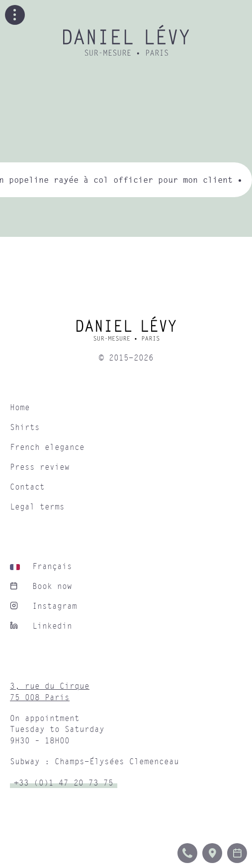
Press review (40, 467)
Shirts (25, 428)
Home (20, 408)
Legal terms (37, 507)
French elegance (47, 447)
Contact (27, 487)
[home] (126, 332)
